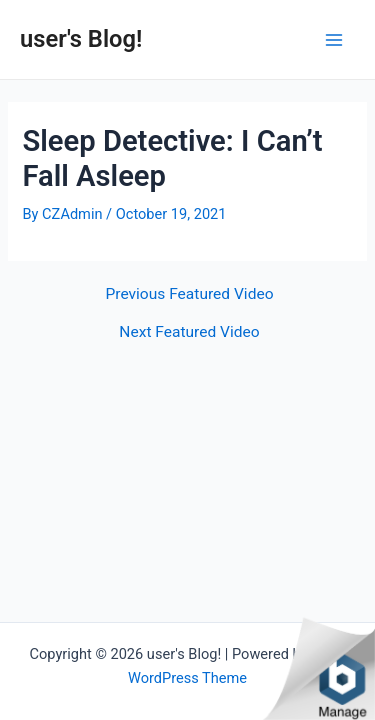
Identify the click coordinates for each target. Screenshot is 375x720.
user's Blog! (81, 39)
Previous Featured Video (189, 295)
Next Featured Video (189, 333)
